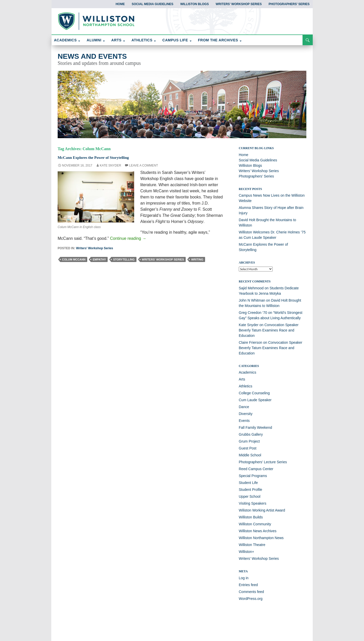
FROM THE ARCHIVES (218, 40)
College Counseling (254, 393)
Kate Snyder (110, 165)
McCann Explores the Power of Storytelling (105, 157)
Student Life (248, 483)
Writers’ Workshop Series (239, 4)
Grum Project (249, 441)
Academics (247, 372)
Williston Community (255, 524)
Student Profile (250, 490)
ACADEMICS (65, 40)
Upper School (250, 496)
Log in (244, 578)
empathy (99, 259)
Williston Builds (251, 517)
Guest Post (248, 448)
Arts (242, 379)
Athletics (246, 386)
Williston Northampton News (261, 538)
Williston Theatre (252, 545)
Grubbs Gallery (251, 434)
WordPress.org (251, 599)
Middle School (250, 455)
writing (197, 259)
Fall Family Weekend (255, 428)
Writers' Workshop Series (95, 248)
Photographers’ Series (289, 4)
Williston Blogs (195, 4)
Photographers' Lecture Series (263, 462)
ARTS (116, 40)
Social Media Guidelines (152, 4)
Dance (244, 407)
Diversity (246, 414)
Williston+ (246, 552)
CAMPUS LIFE (175, 40)
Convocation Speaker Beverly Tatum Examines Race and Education (269, 330)
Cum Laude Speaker (255, 400)
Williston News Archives (258, 531)
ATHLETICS (142, 40)
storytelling (124, 259)
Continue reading (128, 238)
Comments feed (251, 592)
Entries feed (248, 585)
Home (120, 4)
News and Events (92, 56)
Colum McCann (74, 259)
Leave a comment (143, 165)
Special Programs (253, 476)
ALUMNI (94, 40)
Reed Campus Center (256, 469)
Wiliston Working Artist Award (262, 510)
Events (244, 421)
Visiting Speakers (253, 503)
